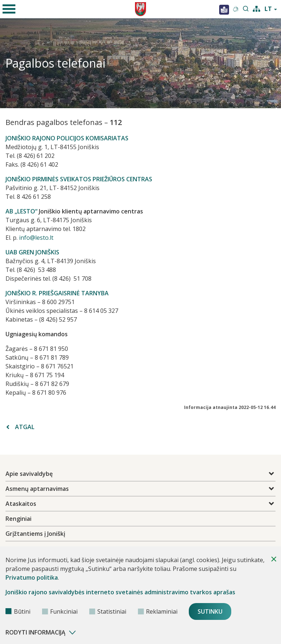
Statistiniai (108, 611)
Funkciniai (60, 611)
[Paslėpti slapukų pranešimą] (274, 559)
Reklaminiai (158, 611)
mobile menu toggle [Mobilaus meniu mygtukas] (8, 5)
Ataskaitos (21, 504)
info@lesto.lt (36, 238)
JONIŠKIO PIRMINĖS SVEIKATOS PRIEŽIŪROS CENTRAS (79, 179)
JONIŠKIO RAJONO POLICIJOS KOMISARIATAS (67, 138)
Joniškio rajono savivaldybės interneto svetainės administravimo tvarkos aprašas (120, 592)
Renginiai (18, 519)
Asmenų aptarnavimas (37, 489)
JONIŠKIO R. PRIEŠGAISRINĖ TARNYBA (57, 293)
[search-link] (246, 9)
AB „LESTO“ (21, 211)
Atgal (20, 427)
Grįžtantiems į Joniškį (35, 534)
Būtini (18, 611)
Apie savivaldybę (29, 474)
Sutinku (210, 611)
